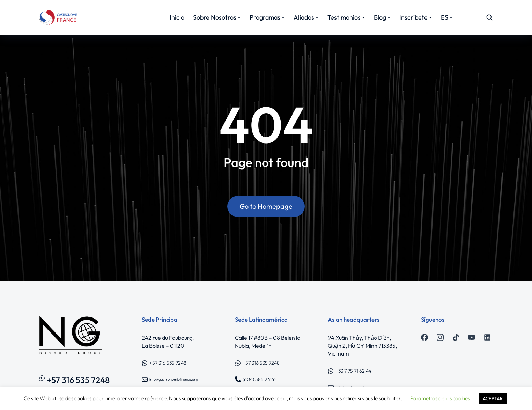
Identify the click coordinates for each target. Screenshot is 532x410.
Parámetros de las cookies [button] (440, 398)
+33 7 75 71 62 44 (353, 371)
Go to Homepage (266, 206)
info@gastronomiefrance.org (174, 379)
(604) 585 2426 (259, 379)
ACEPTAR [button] (493, 398)
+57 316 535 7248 (78, 380)
